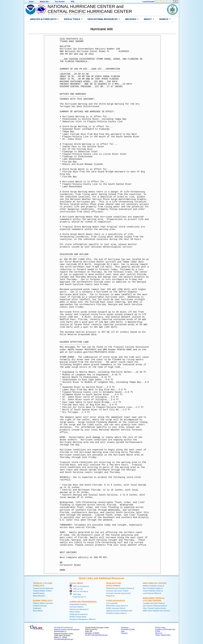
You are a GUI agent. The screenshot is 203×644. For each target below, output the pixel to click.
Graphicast (37, 608)
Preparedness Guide (77, 604)
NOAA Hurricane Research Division (119, 588)
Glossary (124, 633)
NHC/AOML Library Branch (116, 606)
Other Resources (116, 601)
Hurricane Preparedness (83, 602)
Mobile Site (44, 2)
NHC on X (75, 589)
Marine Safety (75, 612)
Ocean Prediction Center (152, 591)
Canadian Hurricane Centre (153, 603)
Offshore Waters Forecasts (43, 603)
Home (31, 2)
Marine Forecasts (43, 601)
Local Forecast (148, 2)
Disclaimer (125, 627)
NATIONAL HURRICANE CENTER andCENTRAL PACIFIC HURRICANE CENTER (90, 9)
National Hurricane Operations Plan (119, 611)
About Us (159, 633)
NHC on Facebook (78, 586)
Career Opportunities (163, 635)
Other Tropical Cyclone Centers (154, 608)
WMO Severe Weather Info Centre (156, 611)
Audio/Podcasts (39, 593)
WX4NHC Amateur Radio (116, 613)
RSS (73, 2)
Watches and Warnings (78, 609)
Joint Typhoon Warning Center (154, 606)
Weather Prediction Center (153, 586)
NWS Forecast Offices (155, 583)
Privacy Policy (160, 627)
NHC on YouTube (78, 591)
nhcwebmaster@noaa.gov (64, 639)
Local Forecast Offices (151, 593)
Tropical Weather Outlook (42, 591)
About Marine (38, 611)
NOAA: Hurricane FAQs (115, 608)
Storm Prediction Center (152, 588)
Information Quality (128, 629)
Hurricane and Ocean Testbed (117, 591)
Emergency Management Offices (82, 619)
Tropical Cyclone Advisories (43, 588)
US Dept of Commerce (62, 627)
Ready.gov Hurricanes (78, 614)
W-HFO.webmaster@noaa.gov (97, 635)
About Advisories (39, 596)
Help (123, 631)
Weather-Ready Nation (78, 617)
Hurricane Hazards (77, 607)
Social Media (76, 583)
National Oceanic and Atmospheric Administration (76, 14)
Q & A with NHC (112, 603)
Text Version (60, 2)
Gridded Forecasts (40, 606)
